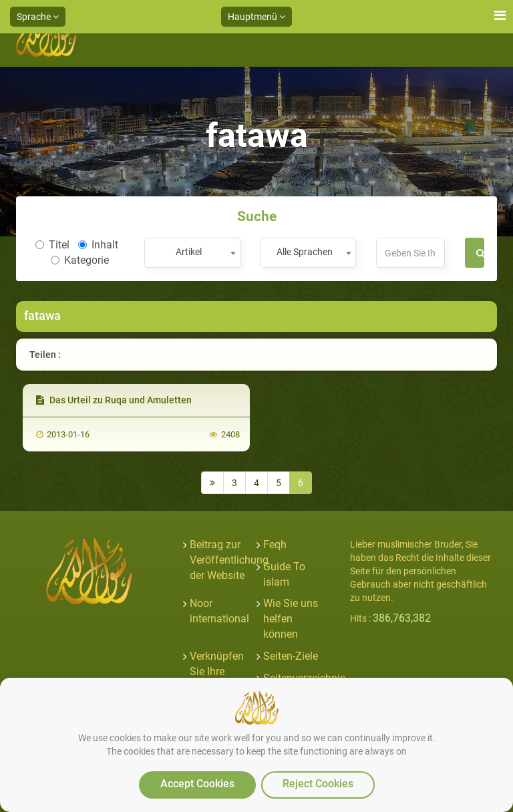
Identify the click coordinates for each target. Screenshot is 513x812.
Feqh (275, 545)
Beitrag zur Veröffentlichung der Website (229, 560)
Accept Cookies (197, 784)
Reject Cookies (318, 784)
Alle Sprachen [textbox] (305, 252)
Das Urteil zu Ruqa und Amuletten (114, 400)
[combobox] (192, 253)
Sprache (38, 17)
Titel (52, 245)
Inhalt (98, 245)
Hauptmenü (256, 17)
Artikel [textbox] (189, 252)
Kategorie (80, 260)
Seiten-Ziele (291, 656)
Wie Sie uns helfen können (291, 619)
